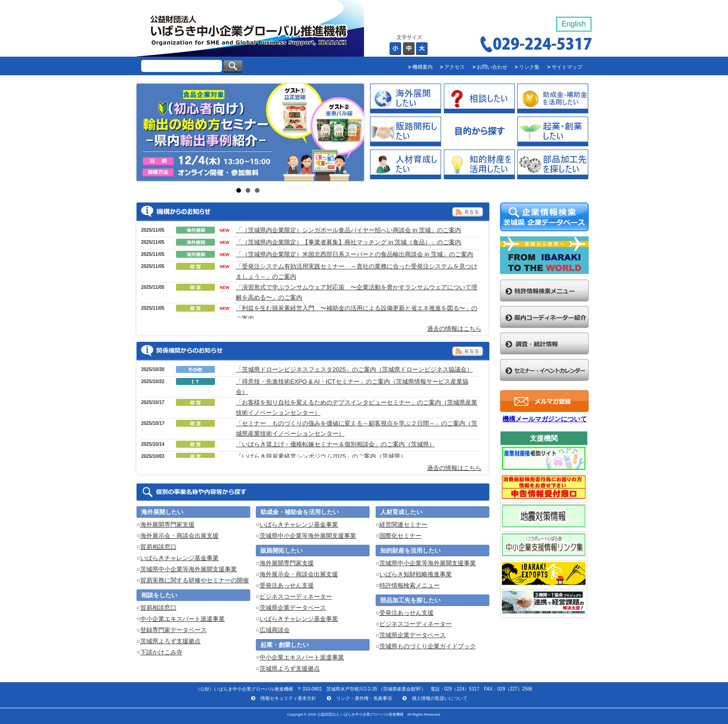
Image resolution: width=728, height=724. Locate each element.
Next (234, 133)
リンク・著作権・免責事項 (364, 698)
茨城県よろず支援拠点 (170, 641)
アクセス (455, 67)
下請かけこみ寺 (161, 652)
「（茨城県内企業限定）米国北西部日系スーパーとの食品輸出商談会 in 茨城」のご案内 (354, 254)
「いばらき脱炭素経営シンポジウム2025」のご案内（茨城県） (321, 456)
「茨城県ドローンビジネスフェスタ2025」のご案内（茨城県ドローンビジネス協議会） (354, 369)
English (574, 24)
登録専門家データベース (173, 630)
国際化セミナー (400, 536)
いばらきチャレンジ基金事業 (179, 558)
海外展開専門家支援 (167, 525)
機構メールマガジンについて (545, 419)
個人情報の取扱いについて (440, 698)
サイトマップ (567, 67)
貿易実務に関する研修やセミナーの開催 (195, 580)
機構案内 (422, 67)
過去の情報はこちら (454, 329)
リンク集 (529, 67)
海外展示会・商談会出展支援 (179, 536)
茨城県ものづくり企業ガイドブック (428, 646)
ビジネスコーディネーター (296, 597)
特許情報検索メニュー (409, 585)
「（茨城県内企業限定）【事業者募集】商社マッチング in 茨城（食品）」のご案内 (348, 242)
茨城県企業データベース (293, 608)
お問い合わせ (492, 67)
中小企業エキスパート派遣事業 (182, 619)
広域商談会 (275, 630)
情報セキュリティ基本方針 (288, 698)
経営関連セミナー (403, 525)
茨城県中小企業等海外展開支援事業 (188, 569)
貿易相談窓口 (158, 547)
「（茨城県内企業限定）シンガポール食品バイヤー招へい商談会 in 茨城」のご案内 (348, 230)
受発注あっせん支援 (287, 585)
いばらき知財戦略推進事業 (416, 574)
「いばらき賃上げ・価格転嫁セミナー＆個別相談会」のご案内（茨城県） (335, 444)
